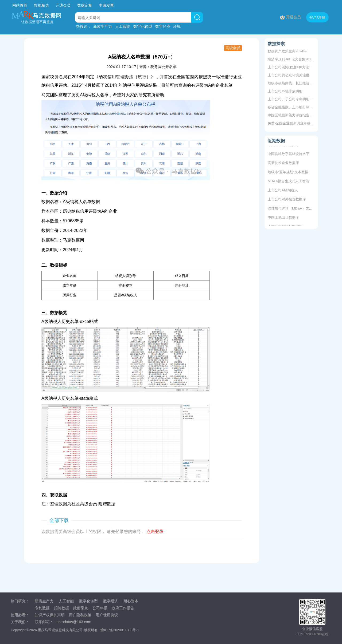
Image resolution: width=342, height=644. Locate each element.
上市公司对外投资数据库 (287, 200)
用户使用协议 (107, 615)
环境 (177, 26)
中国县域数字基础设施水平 (289, 154)
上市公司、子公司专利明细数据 (292, 99)
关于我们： (20, 622)
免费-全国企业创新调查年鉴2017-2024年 (299, 123)
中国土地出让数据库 (283, 218)
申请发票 (106, 5)
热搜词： (84, 26)
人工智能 (123, 26)
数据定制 (85, 5)
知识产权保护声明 (50, 615)
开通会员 (64, 5)
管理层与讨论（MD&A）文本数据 (294, 209)
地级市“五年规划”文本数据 (288, 173)
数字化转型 (143, 26)
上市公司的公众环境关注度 (289, 75)
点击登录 (155, 532)
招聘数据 (61, 608)
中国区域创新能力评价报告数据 (292, 115)
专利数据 (42, 608)
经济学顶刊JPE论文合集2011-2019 (295, 59)
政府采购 (81, 608)
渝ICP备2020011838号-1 (120, 630)
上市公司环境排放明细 (285, 91)
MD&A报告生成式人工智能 (288, 182)
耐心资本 (131, 601)
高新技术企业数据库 (283, 163)
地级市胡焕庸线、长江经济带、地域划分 (299, 83)
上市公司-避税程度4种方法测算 (292, 67)
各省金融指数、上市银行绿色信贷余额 (297, 107)
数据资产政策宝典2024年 (287, 51)
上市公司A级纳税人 (283, 191)
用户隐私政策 (80, 615)
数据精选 (41, 5)
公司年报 (100, 608)
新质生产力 (103, 26)
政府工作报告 (123, 608)
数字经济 (163, 26)
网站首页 (20, 5)
